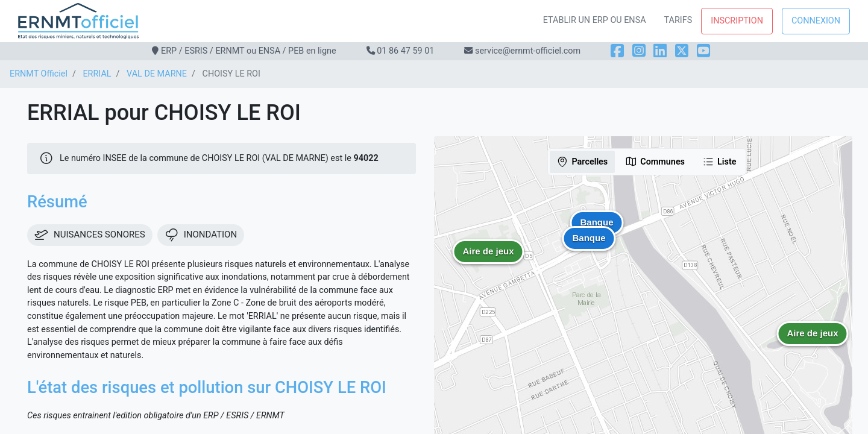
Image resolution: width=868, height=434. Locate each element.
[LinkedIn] (660, 51)
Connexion (816, 21)
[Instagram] (639, 51)
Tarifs (678, 20)
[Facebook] (617, 51)
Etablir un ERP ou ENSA (595, 20)
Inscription (737, 21)
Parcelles (582, 162)
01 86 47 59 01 (405, 51)
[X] (682, 51)
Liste (719, 162)
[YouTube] (703, 51)
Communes (655, 162)
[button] (813, 342)
